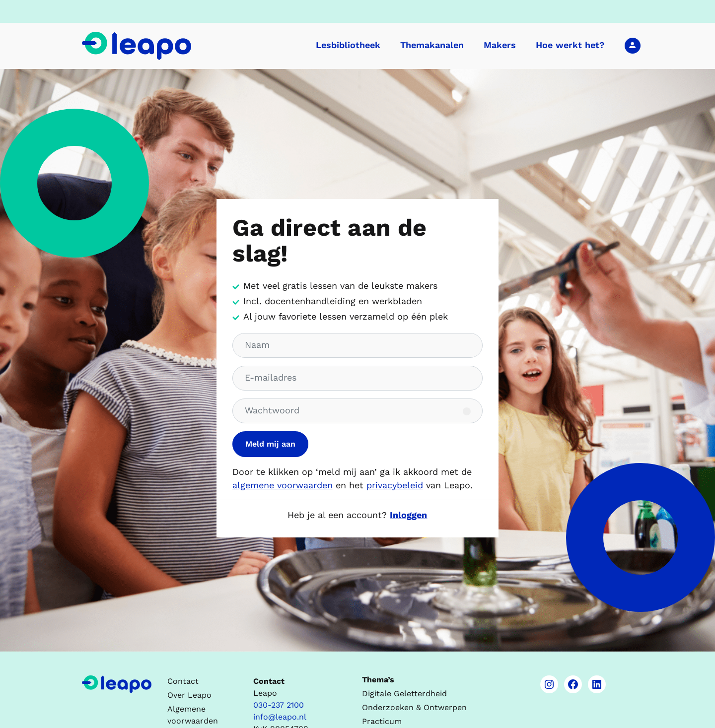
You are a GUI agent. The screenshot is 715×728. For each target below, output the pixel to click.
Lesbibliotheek (348, 45)
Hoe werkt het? (570, 45)
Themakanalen (432, 45)
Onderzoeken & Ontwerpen (414, 707)
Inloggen (633, 45)
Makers (500, 45)
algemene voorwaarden (283, 485)
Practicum (382, 721)
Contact (183, 681)
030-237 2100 (279, 705)
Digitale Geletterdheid (404, 694)
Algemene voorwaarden (193, 715)
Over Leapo (189, 695)
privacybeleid (395, 485)
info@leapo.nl (280, 717)
